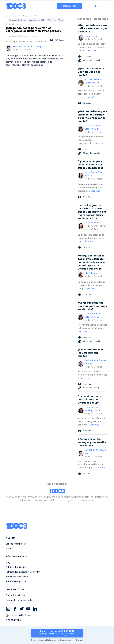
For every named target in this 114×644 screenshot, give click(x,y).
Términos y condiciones (17, 577)
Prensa (9, 549)
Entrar (96, 6)
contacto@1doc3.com (19, 616)
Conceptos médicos (15, 595)
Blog (8, 563)
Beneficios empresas (16, 544)
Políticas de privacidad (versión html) (23, 572)
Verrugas (52, 20)
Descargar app (69, 6)
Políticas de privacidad (17, 567)
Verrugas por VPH (37, 20)
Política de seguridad (16, 582)
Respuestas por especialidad (19, 600)
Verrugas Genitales (18, 20)
